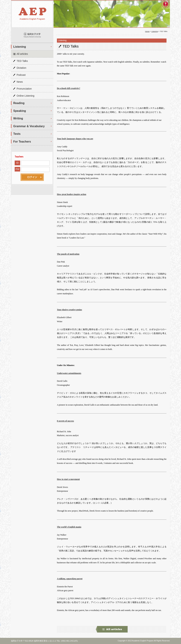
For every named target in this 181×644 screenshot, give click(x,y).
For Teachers (22, 141)
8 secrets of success (65, 421)
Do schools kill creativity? (68, 88)
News (20, 82)
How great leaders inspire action (72, 194)
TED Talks (22, 61)
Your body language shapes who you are (75, 139)
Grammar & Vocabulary (29, 126)
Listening (20, 47)
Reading (19, 103)
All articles (22, 54)
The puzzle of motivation (68, 254)
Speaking (20, 111)
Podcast (21, 75)
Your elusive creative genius (69, 310)
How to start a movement (68, 479)
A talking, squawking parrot (70, 579)
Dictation (21, 68)
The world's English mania (69, 527)
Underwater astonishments (69, 373)
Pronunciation (24, 89)
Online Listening (25, 96)
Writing (18, 118)
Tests (17, 134)
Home (147, 31)
